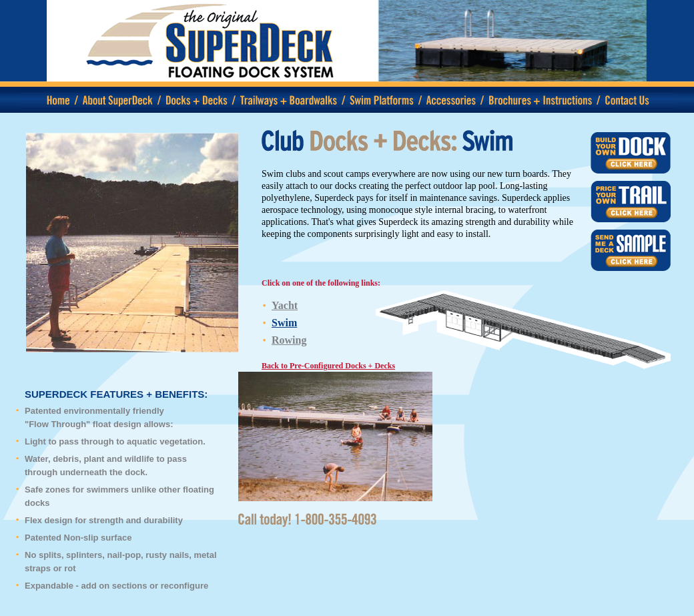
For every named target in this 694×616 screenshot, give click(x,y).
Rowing (289, 340)
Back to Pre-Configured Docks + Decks (328, 366)
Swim (284, 323)
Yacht (285, 305)
